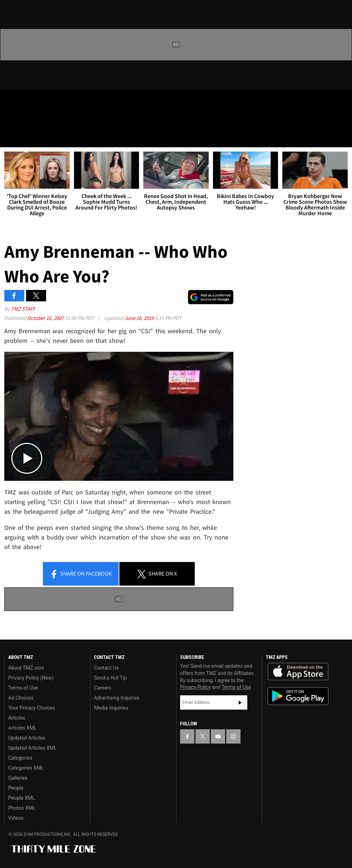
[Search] (342, 137)
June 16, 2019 (140, 318)
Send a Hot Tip (110, 678)
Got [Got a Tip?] (24, 120)
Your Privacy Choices (32, 708)
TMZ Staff (23, 309)
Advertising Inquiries (117, 698)
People (16, 788)
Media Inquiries (111, 708)
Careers (103, 688)
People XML (22, 798)
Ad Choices (21, 698)
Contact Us (106, 668)
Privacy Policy (195, 687)
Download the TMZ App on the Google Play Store (298, 696)
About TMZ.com (26, 668)
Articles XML (23, 728)
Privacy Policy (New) (31, 678)
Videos (16, 818)
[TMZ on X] (29, 101)
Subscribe (240, 702)
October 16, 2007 (46, 318)
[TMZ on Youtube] (46, 101)
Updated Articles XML (32, 748)
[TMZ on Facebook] (11, 101)
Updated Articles (27, 738)
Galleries (18, 778)
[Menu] (10, 137)
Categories (20, 758)
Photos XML (22, 808)
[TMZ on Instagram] (63, 101)
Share (81, 574)
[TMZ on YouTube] (218, 736)
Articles (17, 718)
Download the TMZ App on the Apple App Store (298, 672)
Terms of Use (23, 688)
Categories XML (26, 768)
